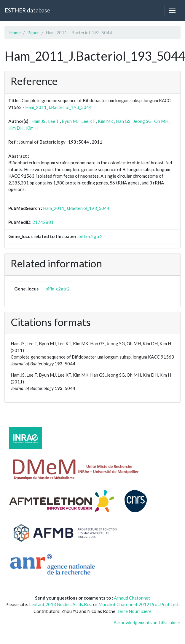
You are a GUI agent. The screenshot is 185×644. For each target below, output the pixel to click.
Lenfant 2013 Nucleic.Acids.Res (60, 604)
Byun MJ (70, 121)
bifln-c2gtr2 (91, 236)
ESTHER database (27, 10)
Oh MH (161, 121)
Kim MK (106, 121)
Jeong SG (142, 121)
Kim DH (16, 128)
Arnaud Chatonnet (132, 598)
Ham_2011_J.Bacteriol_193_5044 (58, 107)
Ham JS (38, 121)
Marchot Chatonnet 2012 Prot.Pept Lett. (139, 604)
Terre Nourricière (134, 611)
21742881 (43, 222)
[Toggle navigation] (172, 10)
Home (15, 33)
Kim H (32, 128)
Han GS (123, 121)
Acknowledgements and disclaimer (147, 622)
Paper (33, 33)
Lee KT (88, 121)
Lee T (54, 121)
